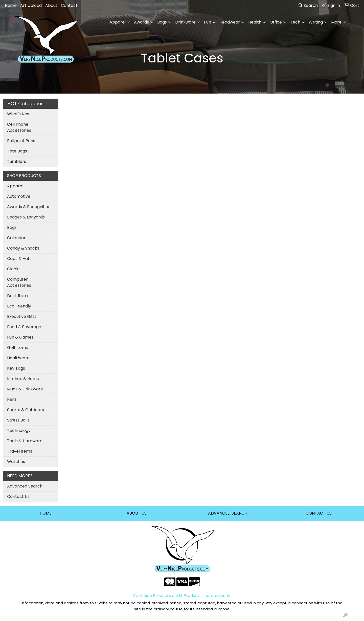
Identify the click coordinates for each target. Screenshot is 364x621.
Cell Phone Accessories (19, 127)
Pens (12, 399)
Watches (16, 462)
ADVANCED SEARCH (228, 513)
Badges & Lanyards (26, 217)
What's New (19, 114)
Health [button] (255, 22)
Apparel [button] (118, 22)
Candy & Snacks (23, 248)
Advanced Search (25, 486)
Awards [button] (141, 22)
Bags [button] (162, 22)
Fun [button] (208, 22)
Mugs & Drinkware (25, 389)
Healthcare (18, 358)
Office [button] (276, 22)
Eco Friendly (19, 306)
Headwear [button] (230, 22)
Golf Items (17, 348)
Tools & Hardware (25, 441)
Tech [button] (295, 22)
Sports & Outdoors (26, 410)
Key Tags (16, 368)
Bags (12, 227)
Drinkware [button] (185, 22)
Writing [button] (316, 22)
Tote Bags (17, 151)
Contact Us (18, 496)
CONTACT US (319, 513)
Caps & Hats (19, 259)
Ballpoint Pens (21, 141)
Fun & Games (20, 337)
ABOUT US (137, 513)
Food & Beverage (24, 327)
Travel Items (20, 451)
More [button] (336, 22)
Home (11, 5)
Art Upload (31, 5)
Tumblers (17, 161)
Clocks (14, 269)
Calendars (17, 238)
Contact (69, 5)
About (51, 5)
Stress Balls (18, 420)
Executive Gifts (22, 316)
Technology (19, 430)
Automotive (19, 196)
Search (308, 5)
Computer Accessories (19, 282)
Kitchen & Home (23, 379)
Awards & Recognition (29, 207)
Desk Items (18, 296)
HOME (46, 513)
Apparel (15, 186)
